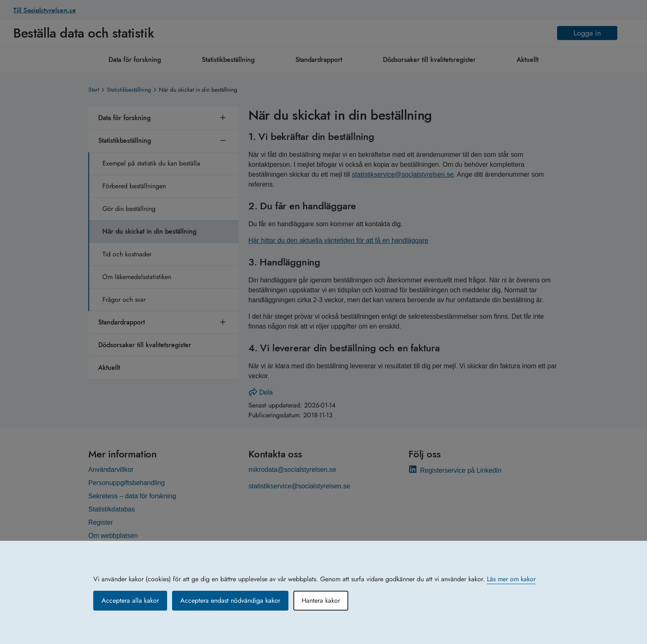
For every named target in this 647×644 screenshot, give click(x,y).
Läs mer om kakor (511, 579)
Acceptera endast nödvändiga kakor (230, 600)
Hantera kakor (321, 600)
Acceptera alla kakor (130, 600)
